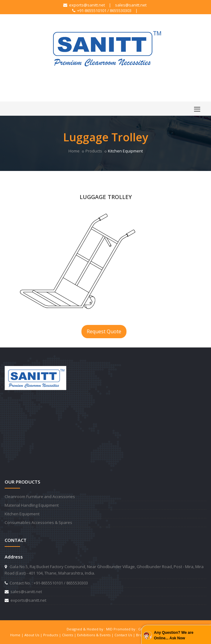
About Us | (34, 635)
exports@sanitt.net (84, 5)
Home (74, 151)
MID (109, 629)
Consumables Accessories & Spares (38, 522)
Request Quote (104, 331)
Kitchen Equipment (22, 514)
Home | (17, 635)
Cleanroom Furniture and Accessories (40, 497)
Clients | (70, 635)
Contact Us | (125, 635)
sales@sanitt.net (131, 5)
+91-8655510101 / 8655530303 (102, 10)
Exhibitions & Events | (96, 635)
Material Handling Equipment (32, 505)
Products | (53, 635)
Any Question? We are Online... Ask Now (174, 635)
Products (94, 151)
